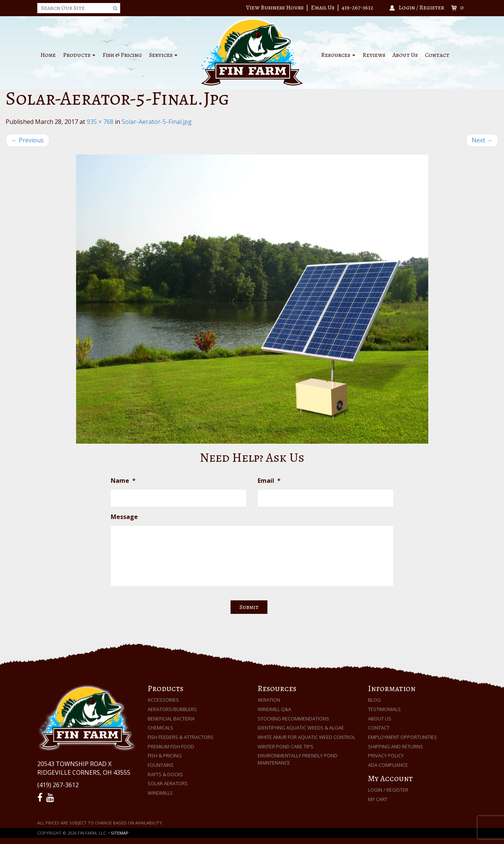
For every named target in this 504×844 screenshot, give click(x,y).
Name (123, 481)
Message (124, 517)
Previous (27, 140)
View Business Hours (275, 8)
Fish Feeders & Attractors (181, 737)
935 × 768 (100, 122)
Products (79, 55)
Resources (338, 55)
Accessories (163, 700)
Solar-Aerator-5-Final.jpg (157, 122)
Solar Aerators (168, 783)
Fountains (161, 765)
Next (482, 140)
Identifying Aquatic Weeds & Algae (301, 728)
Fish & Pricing (122, 55)
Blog (374, 700)
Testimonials (384, 709)
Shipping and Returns (396, 746)
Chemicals (160, 728)
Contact (437, 55)
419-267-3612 (357, 8)
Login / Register (388, 790)
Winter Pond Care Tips (286, 746)
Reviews (374, 55)
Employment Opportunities (402, 737)
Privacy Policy (386, 755)
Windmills (160, 793)
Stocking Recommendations (293, 719)
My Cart (378, 799)
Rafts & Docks (165, 774)
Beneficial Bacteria (171, 719)
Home (48, 55)
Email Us (323, 8)
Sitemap (120, 833)
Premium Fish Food (171, 746)
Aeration (269, 700)
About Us (405, 55)
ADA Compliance (388, 765)
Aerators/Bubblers (172, 709)
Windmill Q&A (274, 709)
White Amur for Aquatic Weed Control (306, 737)
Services (163, 55)
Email (269, 481)
